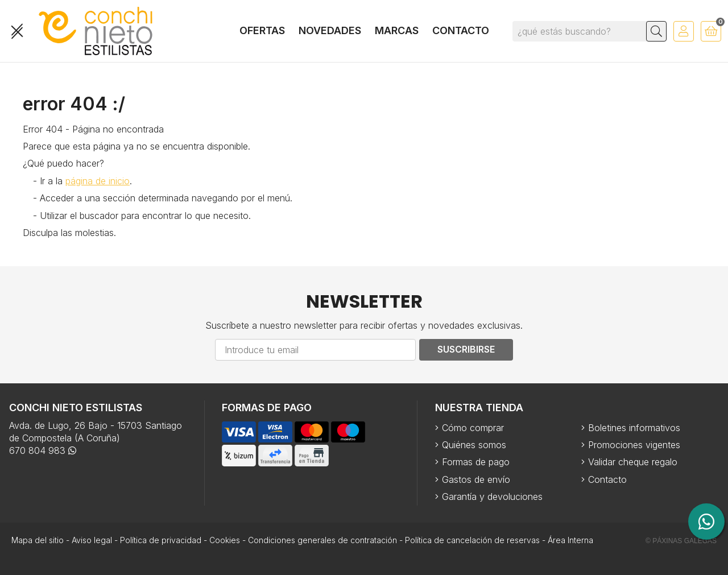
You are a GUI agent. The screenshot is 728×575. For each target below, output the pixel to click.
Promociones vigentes (634, 445)
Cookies (225, 540)
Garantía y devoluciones (492, 497)
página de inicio (98, 181)
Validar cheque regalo (633, 462)
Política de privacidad (161, 540)
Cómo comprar (473, 428)
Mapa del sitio (38, 540)
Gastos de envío (476, 479)
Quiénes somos (474, 445)
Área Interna (570, 540)
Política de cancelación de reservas (472, 540)
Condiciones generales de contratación (322, 540)
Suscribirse (466, 349)
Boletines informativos (634, 428)
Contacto (607, 479)
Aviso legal (92, 540)
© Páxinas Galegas (681, 541)
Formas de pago (476, 462)
